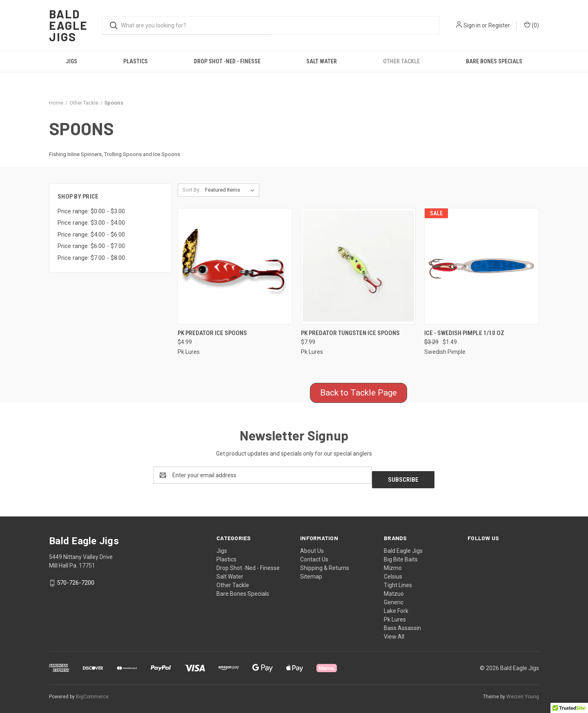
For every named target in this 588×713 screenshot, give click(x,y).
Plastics (136, 61)
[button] (359, 393)
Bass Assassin (402, 624)
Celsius (393, 572)
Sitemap (311, 572)
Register (499, 25)
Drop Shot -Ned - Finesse (227, 61)
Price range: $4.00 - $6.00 (91, 235)
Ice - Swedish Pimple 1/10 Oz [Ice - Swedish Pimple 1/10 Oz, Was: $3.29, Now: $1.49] (464, 333)
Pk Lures (395, 615)
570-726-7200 (76, 579)
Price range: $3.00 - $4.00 (91, 223)
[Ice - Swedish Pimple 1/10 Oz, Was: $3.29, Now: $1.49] (482, 266)
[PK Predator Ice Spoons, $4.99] (235, 266)
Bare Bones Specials (494, 61)
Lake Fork (396, 606)
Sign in (472, 25)
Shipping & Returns (325, 563)
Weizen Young (523, 692)
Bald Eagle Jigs (403, 546)
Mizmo (393, 563)
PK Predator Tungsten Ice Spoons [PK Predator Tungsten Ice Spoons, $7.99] (350, 333)
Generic (394, 598)
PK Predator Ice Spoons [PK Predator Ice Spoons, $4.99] (212, 333)
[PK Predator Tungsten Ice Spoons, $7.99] (358, 266)
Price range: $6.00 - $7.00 (91, 246)
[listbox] (231, 190)
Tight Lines (398, 581)
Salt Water (322, 61)
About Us (312, 546)
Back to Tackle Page (359, 393)
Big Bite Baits (401, 555)
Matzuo (394, 589)
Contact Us (314, 555)
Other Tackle (401, 61)
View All (394, 632)
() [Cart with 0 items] (531, 25)
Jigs (71, 61)
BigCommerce (92, 692)
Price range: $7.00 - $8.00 (91, 258)
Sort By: (192, 190)
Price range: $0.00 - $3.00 (91, 211)
